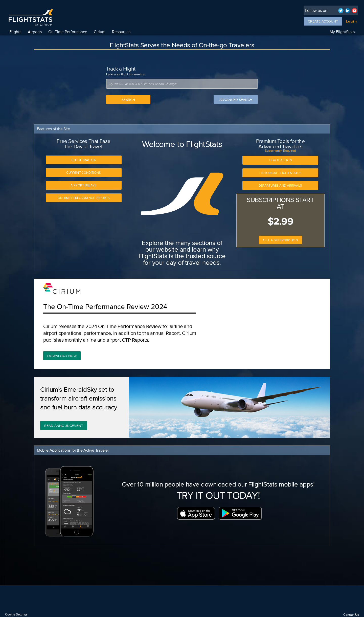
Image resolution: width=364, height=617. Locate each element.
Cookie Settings (16, 614)
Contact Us (351, 615)
